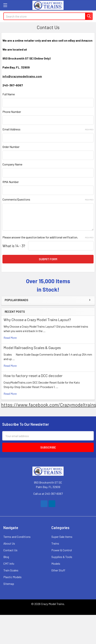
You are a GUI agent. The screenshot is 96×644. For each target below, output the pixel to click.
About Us (9, 543)
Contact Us (10, 550)
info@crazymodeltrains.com (22, 76)
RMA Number (11, 182)
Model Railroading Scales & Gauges (32, 348)
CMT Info (9, 563)
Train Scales (11, 570)
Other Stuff (58, 570)
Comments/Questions (48, 199)
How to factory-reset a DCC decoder (33, 376)
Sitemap (9, 584)
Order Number (11, 147)
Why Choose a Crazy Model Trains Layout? (37, 320)
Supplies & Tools (62, 557)
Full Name (9, 94)
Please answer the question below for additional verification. (48, 237)
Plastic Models (12, 577)
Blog (6, 557)
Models (56, 563)
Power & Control (62, 550)
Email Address (48, 129)
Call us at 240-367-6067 (48, 494)
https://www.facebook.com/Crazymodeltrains (49, 405)
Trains (55, 543)
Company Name (12, 164)
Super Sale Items (62, 537)
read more (10, 338)
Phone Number (12, 112)
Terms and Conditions (17, 537)
